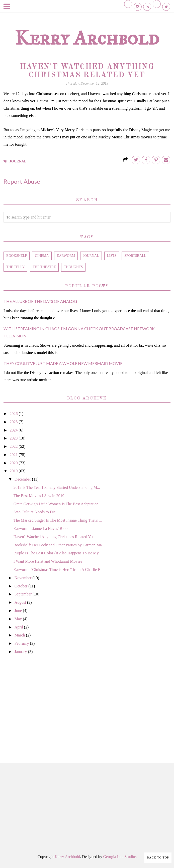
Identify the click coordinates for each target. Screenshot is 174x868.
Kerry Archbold (87, 38)
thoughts (73, 267)
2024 (14, 430)
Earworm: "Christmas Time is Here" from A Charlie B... (59, 570)
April (19, 627)
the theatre (44, 267)
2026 (14, 414)
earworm (66, 256)
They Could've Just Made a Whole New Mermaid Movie (63, 363)
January (21, 652)
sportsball (135, 256)
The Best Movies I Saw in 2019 (39, 496)
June (19, 611)
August (21, 602)
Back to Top (158, 857)
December (23, 479)
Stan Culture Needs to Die (35, 512)
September (24, 594)
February (22, 643)
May (19, 619)
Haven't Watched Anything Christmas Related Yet (54, 537)
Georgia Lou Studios (120, 857)
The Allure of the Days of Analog (40, 301)
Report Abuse (22, 181)
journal (18, 161)
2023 (14, 438)
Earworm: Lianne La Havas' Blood (41, 528)
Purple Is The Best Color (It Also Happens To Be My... (58, 553)
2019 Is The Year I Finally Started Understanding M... (57, 487)
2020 (14, 463)
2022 (14, 446)
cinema (42, 256)
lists (112, 256)
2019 (14, 471)
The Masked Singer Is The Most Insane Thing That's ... (58, 520)
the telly (15, 267)
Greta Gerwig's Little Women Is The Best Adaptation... (58, 504)
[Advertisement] (87, 703)
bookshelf (17, 256)
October (22, 586)
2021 (14, 455)
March (20, 635)
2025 (14, 422)
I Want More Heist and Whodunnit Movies (48, 561)
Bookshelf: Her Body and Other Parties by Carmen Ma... (59, 545)
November (24, 578)
